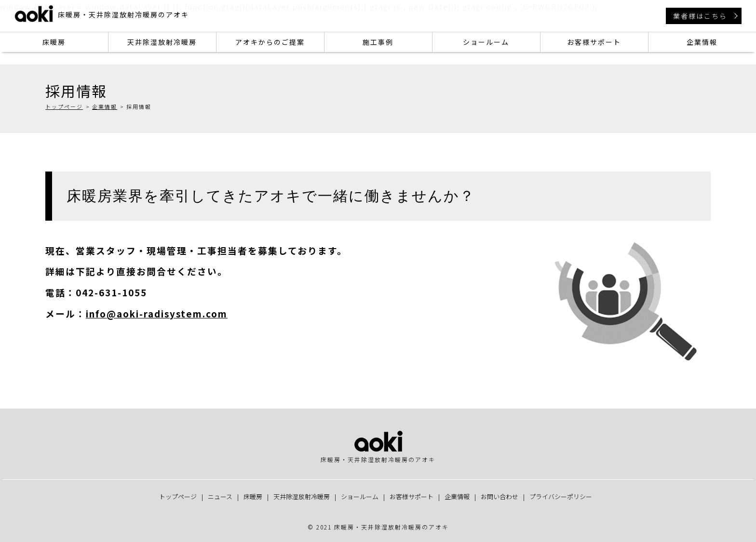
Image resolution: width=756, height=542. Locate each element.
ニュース (220, 496)
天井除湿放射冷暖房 (162, 42)
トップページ (64, 106)
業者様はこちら (700, 16)
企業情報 (702, 42)
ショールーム (486, 42)
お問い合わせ (499, 496)
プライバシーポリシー (561, 496)
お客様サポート (594, 42)
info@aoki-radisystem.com (157, 313)
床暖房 (54, 42)
